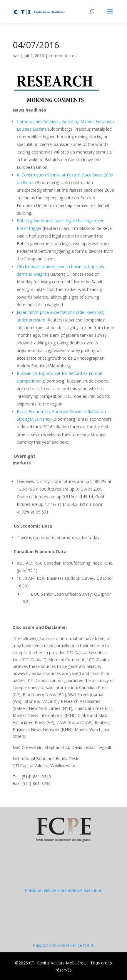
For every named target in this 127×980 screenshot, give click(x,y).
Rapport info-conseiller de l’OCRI (64, 945)
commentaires (63, 56)
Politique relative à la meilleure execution (63, 890)
